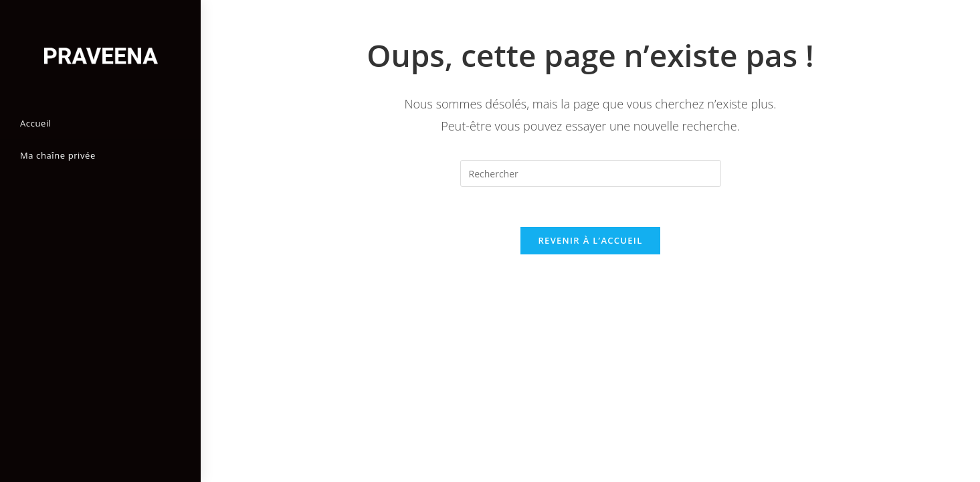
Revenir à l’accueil (590, 240)
